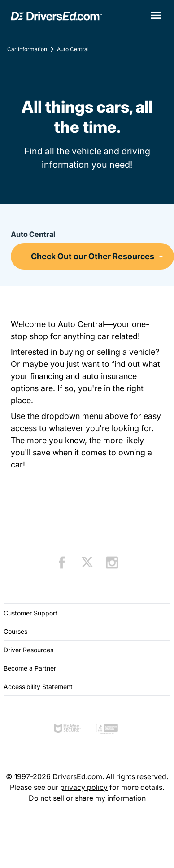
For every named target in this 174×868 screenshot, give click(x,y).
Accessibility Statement (38, 687)
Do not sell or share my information (87, 798)
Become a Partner (30, 668)
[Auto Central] (92, 256)
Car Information (27, 49)
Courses (15, 631)
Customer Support (30, 613)
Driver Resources (28, 650)
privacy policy (84, 787)
